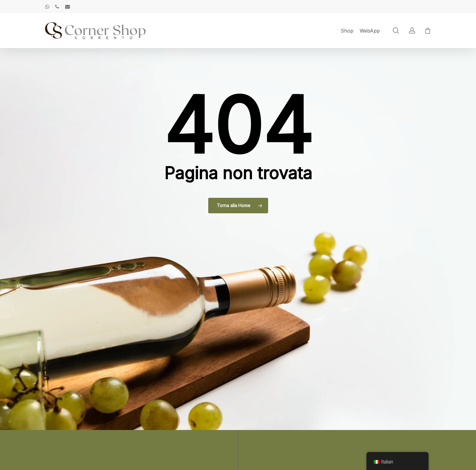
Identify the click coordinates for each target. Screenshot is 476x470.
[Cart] (428, 31)
